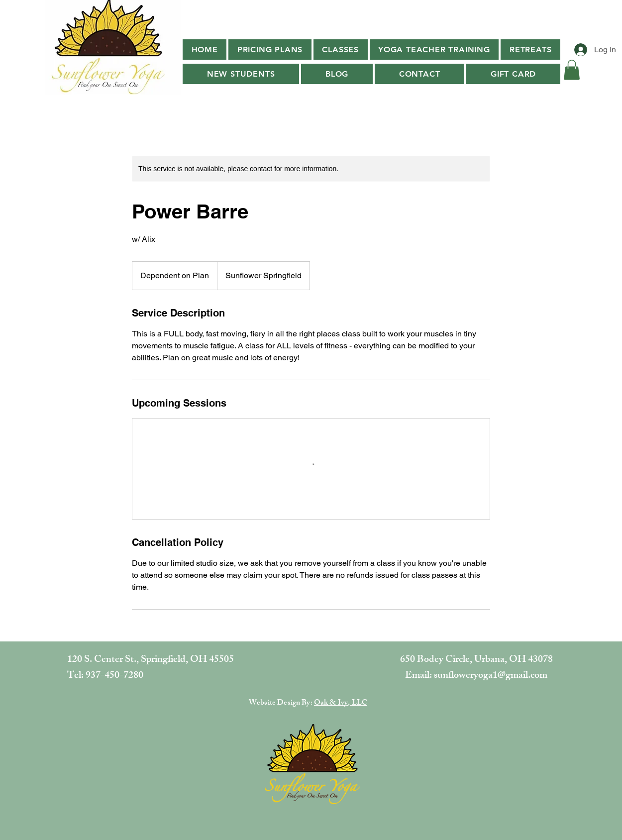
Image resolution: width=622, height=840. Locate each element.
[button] (341, 50)
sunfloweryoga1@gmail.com (491, 676)
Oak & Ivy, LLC (341, 703)
